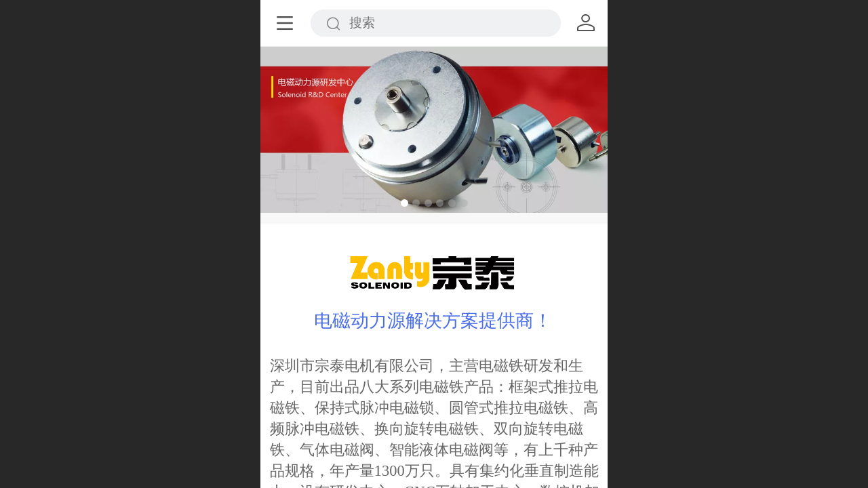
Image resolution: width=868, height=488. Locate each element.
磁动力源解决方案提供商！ (442, 321)
